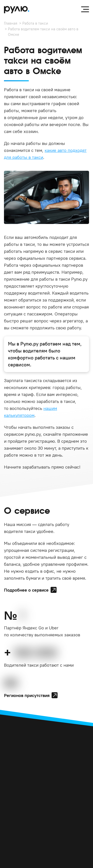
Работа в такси (35, 23)
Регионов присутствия (27, 695)
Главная (11, 23)
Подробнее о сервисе (26, 590)
